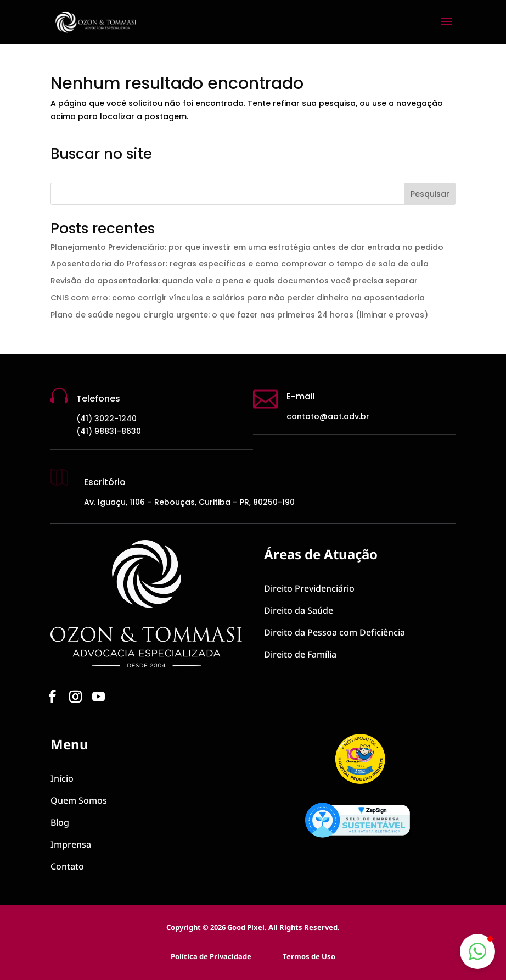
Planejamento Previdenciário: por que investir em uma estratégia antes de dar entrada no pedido (247, 247)
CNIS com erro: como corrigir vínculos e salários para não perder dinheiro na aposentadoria (238, 298)
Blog (60, 822)
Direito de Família (300, 654)
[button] (477, 951)
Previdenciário (309, 588)
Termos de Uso (309, 956)
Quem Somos (79, 800)
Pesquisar (430, 194)
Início (62, 778)
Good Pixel (246, 927)
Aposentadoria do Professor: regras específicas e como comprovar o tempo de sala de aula (240, 264)
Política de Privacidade (211, 956)
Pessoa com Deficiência (334, 632)
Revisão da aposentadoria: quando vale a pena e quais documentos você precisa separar (234, 281)
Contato (67, 866)
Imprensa (71, 844)
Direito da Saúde (299, 610)
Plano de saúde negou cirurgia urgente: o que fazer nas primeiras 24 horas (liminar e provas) (239, 315)
